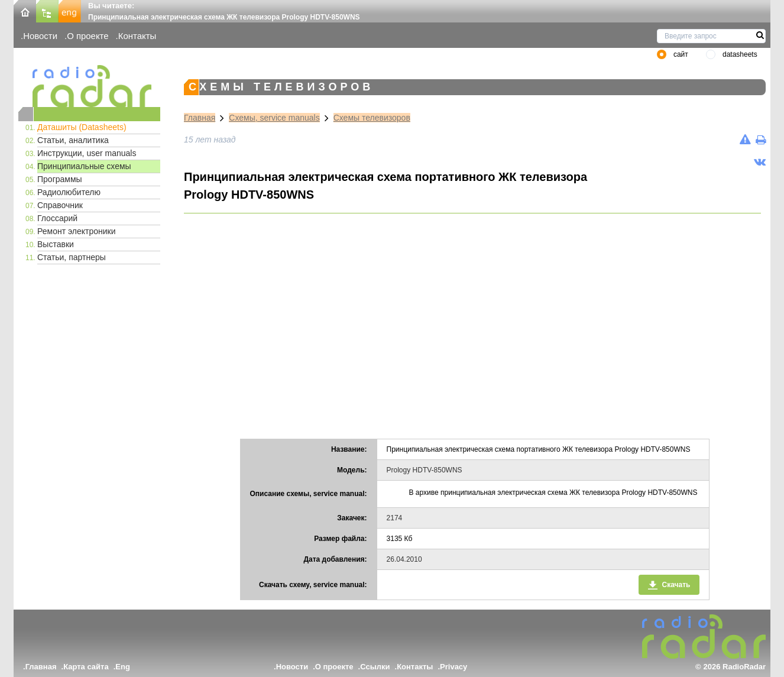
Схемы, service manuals (274, 118)
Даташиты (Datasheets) (82, 127)
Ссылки (375, 667)
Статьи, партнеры (72, 257)
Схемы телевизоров (372, 118)
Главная (200, 118)
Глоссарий (57, 218)
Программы (60, 179)
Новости (40, 36)
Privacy (453, 667)
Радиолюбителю (69, 192)
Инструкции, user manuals (87, 153)
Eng (123, 667)
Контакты (137, 36)
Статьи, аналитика (73, 140)
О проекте (88, 36)
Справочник (60, 205)
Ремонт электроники (77, 231)
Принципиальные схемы (84, 166)
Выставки (56, 244)
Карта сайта (86, 667)
